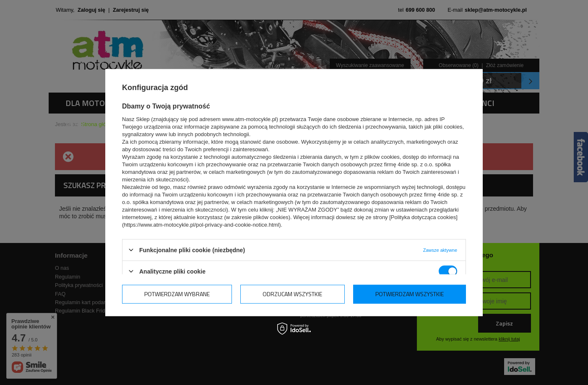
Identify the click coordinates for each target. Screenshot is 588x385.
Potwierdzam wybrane (177, 294)
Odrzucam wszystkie (292, 294)
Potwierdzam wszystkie (410, 294)
